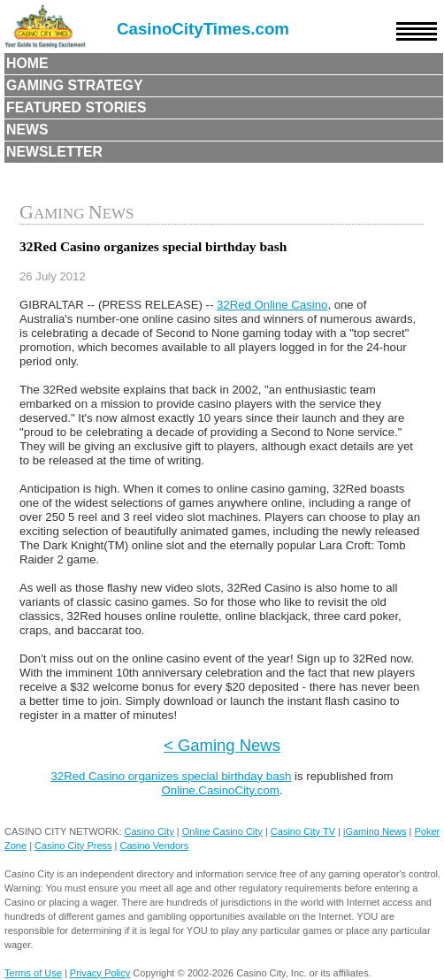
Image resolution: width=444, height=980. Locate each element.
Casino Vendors (155, 846)
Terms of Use (33, 973)
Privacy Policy (100, 973)
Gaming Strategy (74, 85)
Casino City (149, 831)
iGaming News (375, 831)
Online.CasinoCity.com (221, 790)
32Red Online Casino (272, 305)
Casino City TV (303, 831)
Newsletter (54, 152)
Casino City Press (73, 846)
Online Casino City (222, 831)
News (27, 130)
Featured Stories (77, 107)
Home (27, 63)
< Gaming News (222, 745)
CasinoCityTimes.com (203, 29)
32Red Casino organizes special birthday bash (171, 776)
